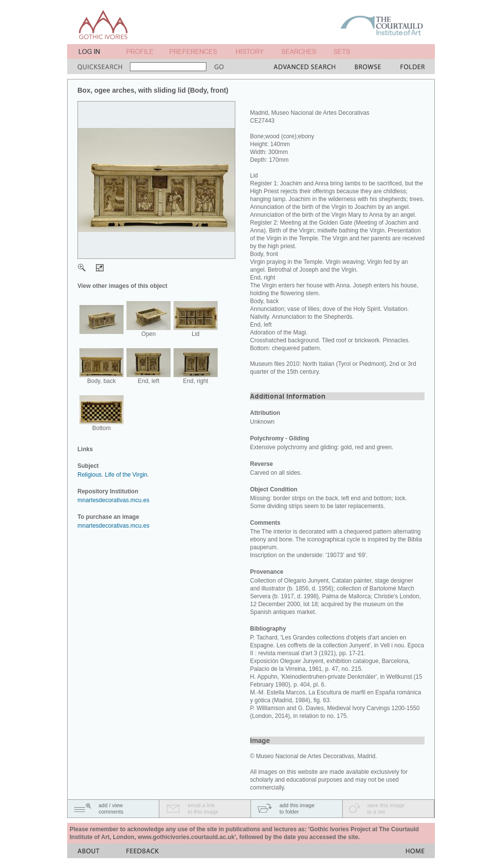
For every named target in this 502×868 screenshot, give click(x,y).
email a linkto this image (203, 808)
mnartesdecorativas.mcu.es (113, 500)
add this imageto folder (297, 808)
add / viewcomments (111, 808)
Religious (89, 475)
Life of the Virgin (126, 475)
